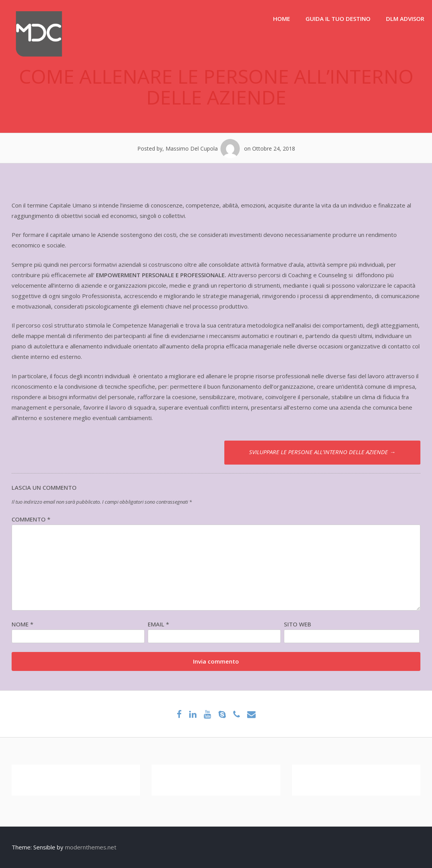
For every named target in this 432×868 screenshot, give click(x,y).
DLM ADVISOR (405, 19)
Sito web (297, 624)
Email (158, 624)
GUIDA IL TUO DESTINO (338, 19)
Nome (22, 624)
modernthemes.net (91, 847)
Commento (31, 519)
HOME (282, 19)
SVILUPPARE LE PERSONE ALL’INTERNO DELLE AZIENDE (322, 452)
